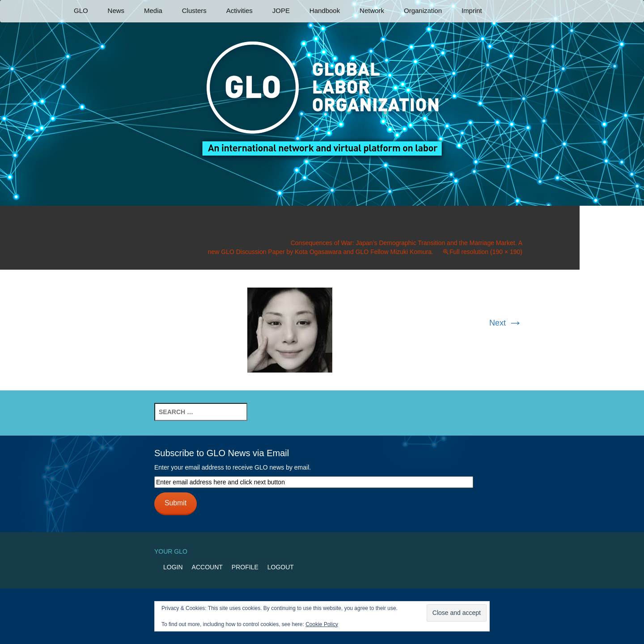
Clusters (194, 11)
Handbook (325, 11)
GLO (81, 11)
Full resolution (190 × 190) (486, 252)
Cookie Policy (322, 624)
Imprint (472, 11)
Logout (281, 567)
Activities (239, 11)
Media (153, 11)
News (116, 11)
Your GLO (171, 551)
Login (173, 567)
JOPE (281, 11)
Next (506, 323)
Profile (245, 567)
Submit (176, 503)
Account (207, 567)
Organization (423, 11)
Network (372, 11)
